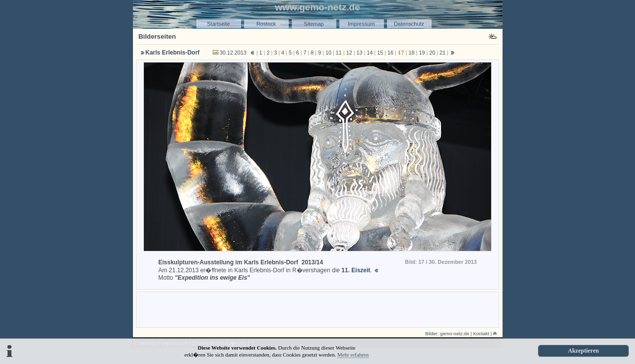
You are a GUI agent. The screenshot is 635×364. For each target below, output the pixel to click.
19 (422, 53)
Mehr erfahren (353, 355)
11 (339, 53)
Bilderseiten (157, 36)
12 (349, 53)
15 (380, 53)
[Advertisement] (317, 309)
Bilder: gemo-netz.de (447, 334)
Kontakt (481, 334)
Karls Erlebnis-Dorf (172, 53)
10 (328, 53)
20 (432, 53)
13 (360, 53)
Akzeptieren (583, 351)
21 (443, 53)
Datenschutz (409, 24)
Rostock (266, 24)
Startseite (218, 24)
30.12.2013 (233, 53)
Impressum (361, 24)
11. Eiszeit (356, 270)
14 (370, 53)
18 (412, 53)
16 (390, 53)
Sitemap (314, 24)
